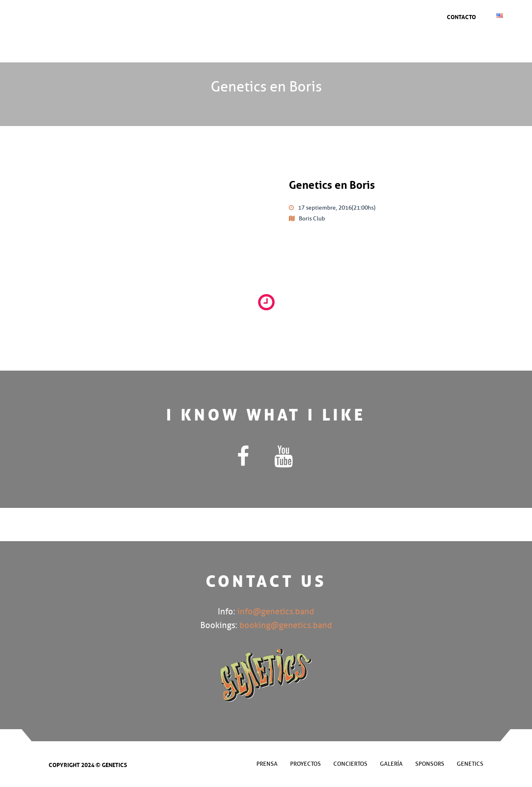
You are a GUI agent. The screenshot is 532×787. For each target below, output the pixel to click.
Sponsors (328, 14)
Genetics (392, 14)
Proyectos (305, 764)
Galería (295, 14)
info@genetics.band (276, 612)
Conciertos (259, 14)
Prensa (361, 14)
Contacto (461, 16)
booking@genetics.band (286, 625)
